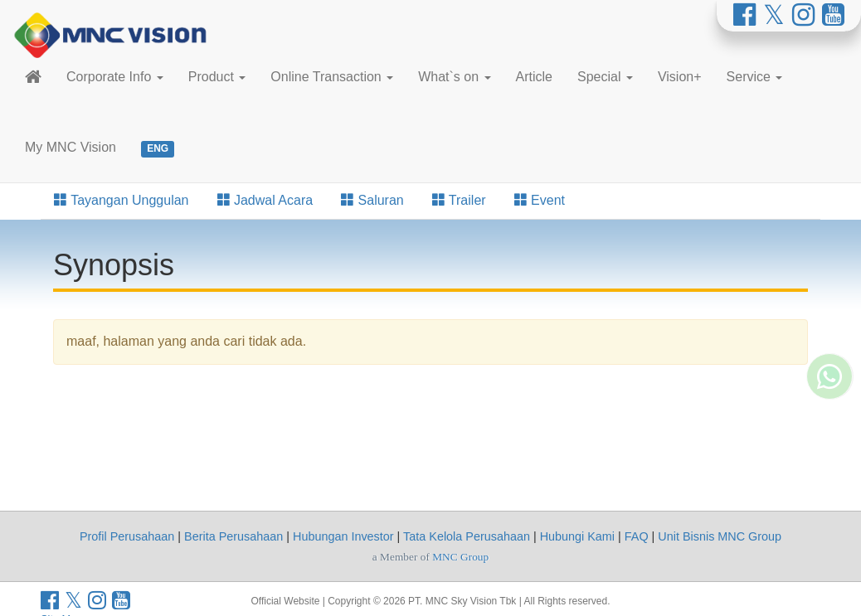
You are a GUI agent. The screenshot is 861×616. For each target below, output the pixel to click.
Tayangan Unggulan (122, 200)
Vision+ (680, 77)
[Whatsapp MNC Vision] (829, 327)
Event (540, 200)
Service (755, 77)
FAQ (637, 536)
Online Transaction (332, 77)
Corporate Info (115, 77)
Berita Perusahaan (233, 536)
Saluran (372, 200)
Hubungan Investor (343, 536)
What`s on (454, 77)
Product (217, 77)
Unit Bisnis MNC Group (720, 536)
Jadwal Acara (265, 200)
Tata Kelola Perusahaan (467, 536)
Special (605, 77)
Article (534, 77)
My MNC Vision (71, 147)
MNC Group (460, 557)
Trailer (459, 200)
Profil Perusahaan (127, 536)
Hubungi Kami (577, 536)
